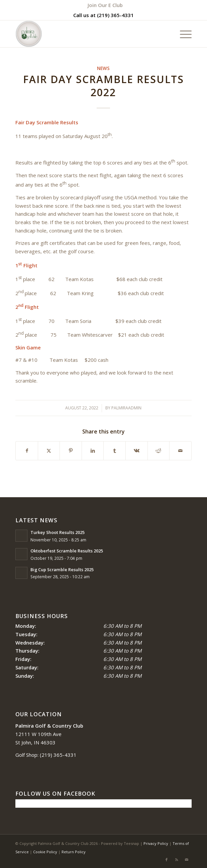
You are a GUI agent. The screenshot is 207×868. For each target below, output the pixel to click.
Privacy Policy (156, 843)
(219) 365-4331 (115, 15)
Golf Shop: (27, 755)
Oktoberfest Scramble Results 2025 (67, 551)
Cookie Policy (45, 852)
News (103, 68)
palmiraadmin (126, 408)
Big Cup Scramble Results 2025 (62, 570)
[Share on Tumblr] (115, 451)
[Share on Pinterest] (71, 451)
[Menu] (182, 34)
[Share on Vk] (137, 451)
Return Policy (74, 852)
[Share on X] (49, 451)
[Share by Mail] (180, 451)
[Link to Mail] (187, 860)
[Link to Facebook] (167, 860)
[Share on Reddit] (159, 451)
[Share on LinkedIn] (93, 451)
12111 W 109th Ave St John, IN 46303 (49, 734)
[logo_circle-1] (86, 34)
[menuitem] (105, 5)
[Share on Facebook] (27, 451)
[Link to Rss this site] (177, 860)
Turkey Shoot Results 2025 (58, 532)
